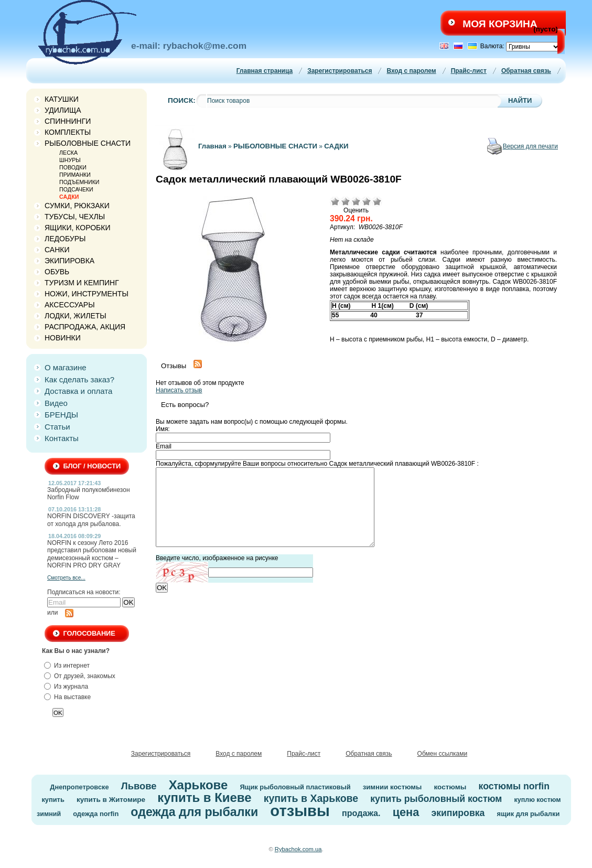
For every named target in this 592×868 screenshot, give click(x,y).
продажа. (361, 813)
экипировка (458, 813)
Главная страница (265, 71)
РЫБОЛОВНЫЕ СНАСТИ (88, 143)
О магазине (66, 367)
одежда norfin (96, 814)
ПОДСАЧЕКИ (76, 189)
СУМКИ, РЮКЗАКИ (77, 206)
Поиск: (182, 100)
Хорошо (367, 201)
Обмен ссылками (443, 754)
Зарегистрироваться (340, 71)
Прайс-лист (469, 71)
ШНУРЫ (70, 160)
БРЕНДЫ (61, 415)
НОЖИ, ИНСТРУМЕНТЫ (87, 294)
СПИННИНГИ (68, 121)
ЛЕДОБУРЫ (65, 239)
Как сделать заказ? (79, 379)
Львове (139, 786)
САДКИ (69, 197)
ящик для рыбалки (529, 814)
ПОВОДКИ (73, 167)
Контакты (62, 438)
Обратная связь (526, 71)
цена (406, 812)
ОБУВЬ (57, 272)
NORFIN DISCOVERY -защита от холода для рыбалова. (91, 520)
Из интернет (72, 666)
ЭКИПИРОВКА (69, 261)
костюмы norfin (514, 786)
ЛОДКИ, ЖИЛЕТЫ (76, 316)
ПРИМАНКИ (75, 175)
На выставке (72, 697)
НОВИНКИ (63, 338)
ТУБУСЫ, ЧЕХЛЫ (75, 217)
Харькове (198, 785)
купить (53, 800)
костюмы (450, 787)
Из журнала (71, 687)
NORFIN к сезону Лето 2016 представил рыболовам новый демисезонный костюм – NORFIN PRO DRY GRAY (92, 554)
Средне (356, 201)
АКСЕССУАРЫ (70, 305)
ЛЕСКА (68, 153)
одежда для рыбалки (194, 812)
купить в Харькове (311, 798)
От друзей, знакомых (85, 676)
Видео (56, 403)
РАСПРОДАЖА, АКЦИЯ (85, 327)
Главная (212, 146)
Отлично (377, 201)
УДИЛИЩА (63, 110)
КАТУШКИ (62, 99)
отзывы (300, 811)
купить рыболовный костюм (436, 799)
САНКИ (57, 250)
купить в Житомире (111, 800)
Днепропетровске (79, 787)
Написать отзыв (179, 390)
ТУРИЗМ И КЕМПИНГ (82, 283)
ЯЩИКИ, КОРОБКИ (78, 228)
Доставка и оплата (78, 391)
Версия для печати (530, 146)
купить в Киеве (204, 797)
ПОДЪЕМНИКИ (79, 182)
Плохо (346, 201)
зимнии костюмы (392, 787)
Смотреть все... (66, 578)
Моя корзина (500, 24)
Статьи (57, 427)
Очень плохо (335, 201)
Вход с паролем (411, 71)
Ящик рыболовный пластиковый (295, 787)
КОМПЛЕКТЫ (68, 132)
